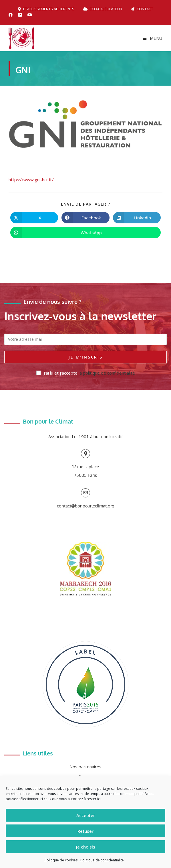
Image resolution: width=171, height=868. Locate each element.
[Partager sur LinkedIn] (137, 218)
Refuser (85, 831)
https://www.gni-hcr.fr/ (31, 180)
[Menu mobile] (153, 38)
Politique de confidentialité (102, 860)
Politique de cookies (61, 860)
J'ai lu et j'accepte (86, 373)
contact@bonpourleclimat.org (86, 506)
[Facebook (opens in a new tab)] (12, 15)
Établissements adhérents (46, 9)
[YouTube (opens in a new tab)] (30, 15)
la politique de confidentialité (107, 373)
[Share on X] (34, 218)
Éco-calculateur (103, 9)
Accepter (86, 815)
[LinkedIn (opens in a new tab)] (20, 15)
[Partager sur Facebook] (85, 218)
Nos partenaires (85, 767)
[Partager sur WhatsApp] (85, 233)
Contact (142, 9)
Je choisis (86, 847)
